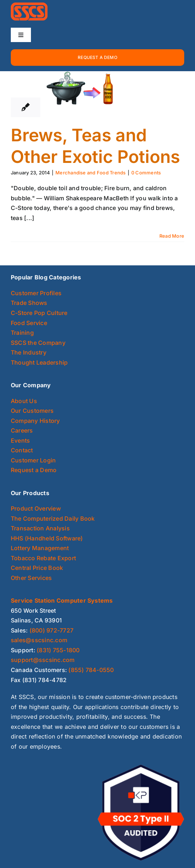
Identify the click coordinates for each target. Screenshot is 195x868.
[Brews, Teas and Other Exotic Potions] (82, 89)
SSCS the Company (38, 343)
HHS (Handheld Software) (47, 538)
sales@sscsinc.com (39, 640)
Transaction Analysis (40, 528)
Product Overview (36, 508)
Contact (22, 450)
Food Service (29, 323)
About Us (24, 401)
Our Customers (32, 411)
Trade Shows (29, 303)
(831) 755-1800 (58, 650)
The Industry (29, 352)
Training (22, 333)
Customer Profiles (36, 293)
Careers (22, 430)
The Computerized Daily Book (53, 518)
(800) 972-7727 (51, 630)
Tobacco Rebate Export (43, 558)
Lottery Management (40, 548)
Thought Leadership (39, 362)
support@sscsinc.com (43, 660)
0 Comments (146, 173)
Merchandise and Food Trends (90, 173)
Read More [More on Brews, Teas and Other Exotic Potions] (172, 236)
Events (20, 440)
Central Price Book (37, 568)
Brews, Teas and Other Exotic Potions (95, 146)
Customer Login (33, 460)
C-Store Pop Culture (39, 313)
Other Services (31, 578)
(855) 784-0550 (91, 670)
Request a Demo (34, 470)
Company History (35, 421)
